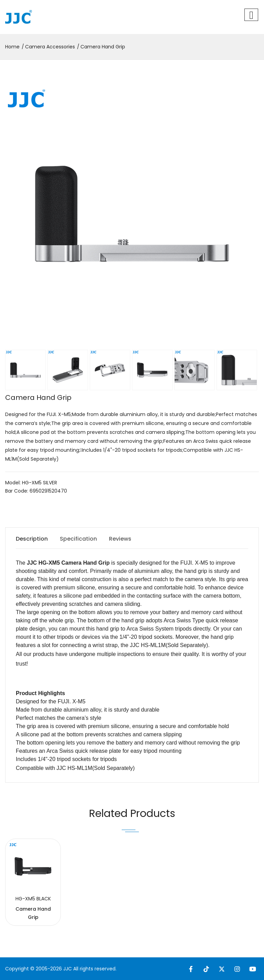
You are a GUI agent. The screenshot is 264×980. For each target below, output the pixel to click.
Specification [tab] (78, 539)
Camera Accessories (50, 47)
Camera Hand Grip (103, 47)
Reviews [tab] (120, 539)
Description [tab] (32, 539)
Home (12, 47)
